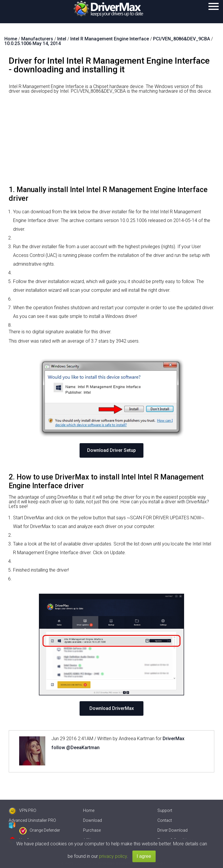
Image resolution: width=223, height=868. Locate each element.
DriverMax (173, 739)
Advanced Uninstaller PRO (32, 820)
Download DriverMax (112, 708)
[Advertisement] (111, 142)
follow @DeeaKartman (75, 748)
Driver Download (172, 830)
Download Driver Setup (111, 450)
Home (89, 810)
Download (92, 820)
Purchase (92, 830)
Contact (165, 820)
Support (165, 810)
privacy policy (113, 856)
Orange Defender (40, 830)
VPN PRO (23, 810)
